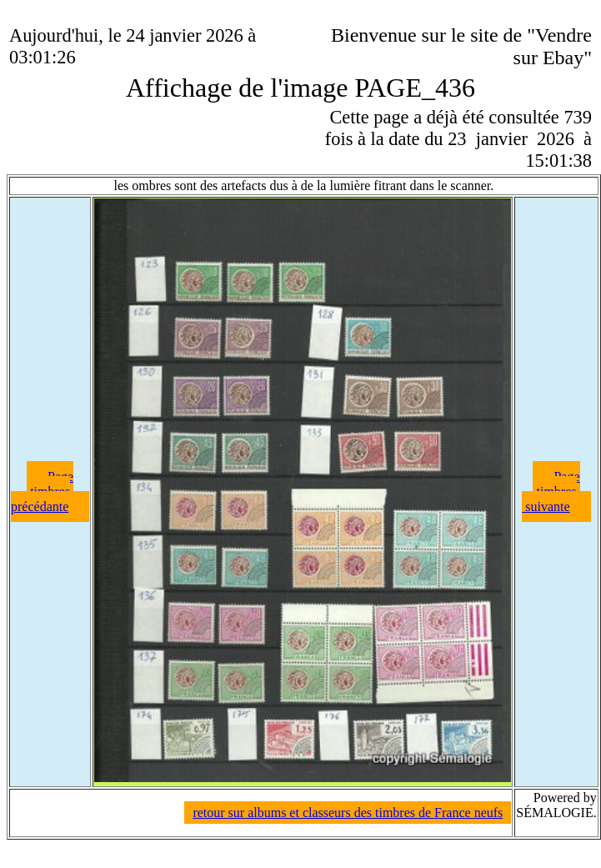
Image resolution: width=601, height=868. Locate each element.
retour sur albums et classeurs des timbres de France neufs (348, 813)
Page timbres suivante (551, 492)
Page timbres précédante (42, 492)
